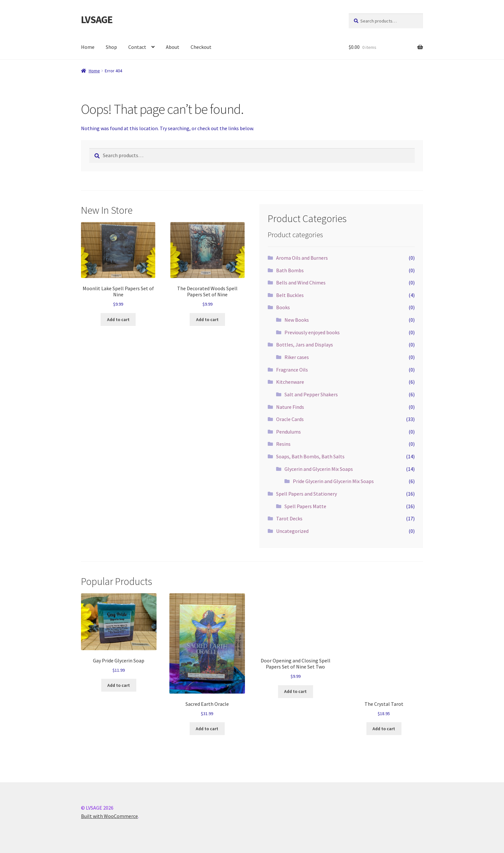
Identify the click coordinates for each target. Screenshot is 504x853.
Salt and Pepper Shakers (311, 394)
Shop (111, 47)
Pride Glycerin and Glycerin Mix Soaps (333, 481)
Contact (137, 47)
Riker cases (297, 357)
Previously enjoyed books (312, 332)
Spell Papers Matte (305, 506)
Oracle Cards (290, 419)
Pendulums (288, 432)
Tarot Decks (289, 518)
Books (283, 307)
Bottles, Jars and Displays (305, 345)
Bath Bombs (290, 270)
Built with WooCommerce (109, 816)
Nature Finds (290, 407)
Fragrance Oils (292, 370)
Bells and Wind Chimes (301, 283)
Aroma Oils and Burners (302, 258)
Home (88, 47)
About (173, 47)
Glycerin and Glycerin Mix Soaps (319, 469)
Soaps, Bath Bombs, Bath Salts (310, 456)
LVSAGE (97, 20)
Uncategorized (292, 531)
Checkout (201, 47)
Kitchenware (290, 382)
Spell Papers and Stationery (306, 494)
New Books (297, 320)
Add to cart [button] (118, 319)
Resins (283, 444)
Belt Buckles (290, 295)
